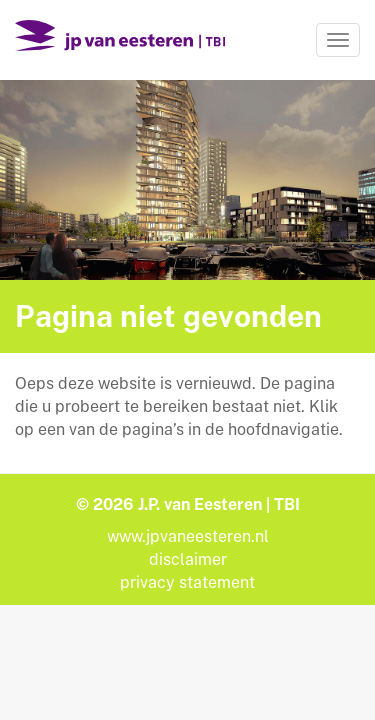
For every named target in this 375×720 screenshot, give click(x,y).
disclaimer (188, 559)
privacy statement (187, 582)
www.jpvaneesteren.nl (188, 536)
